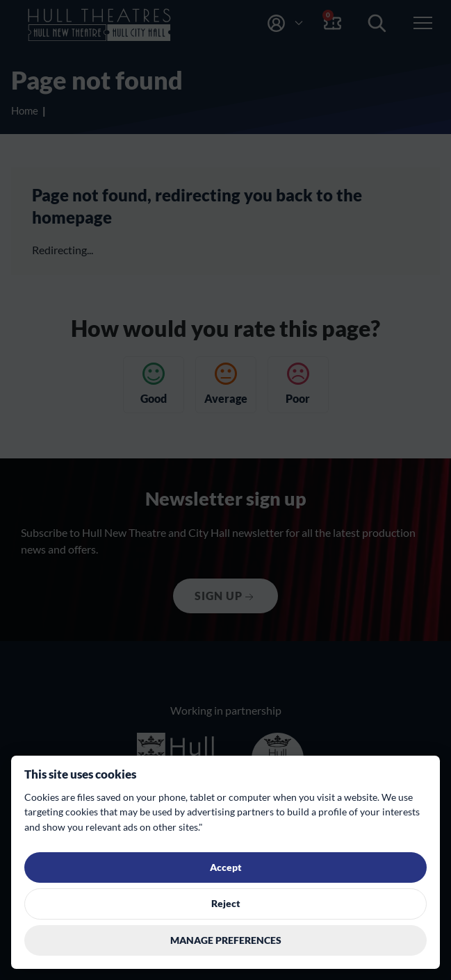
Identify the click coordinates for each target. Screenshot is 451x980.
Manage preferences (226, 940)
